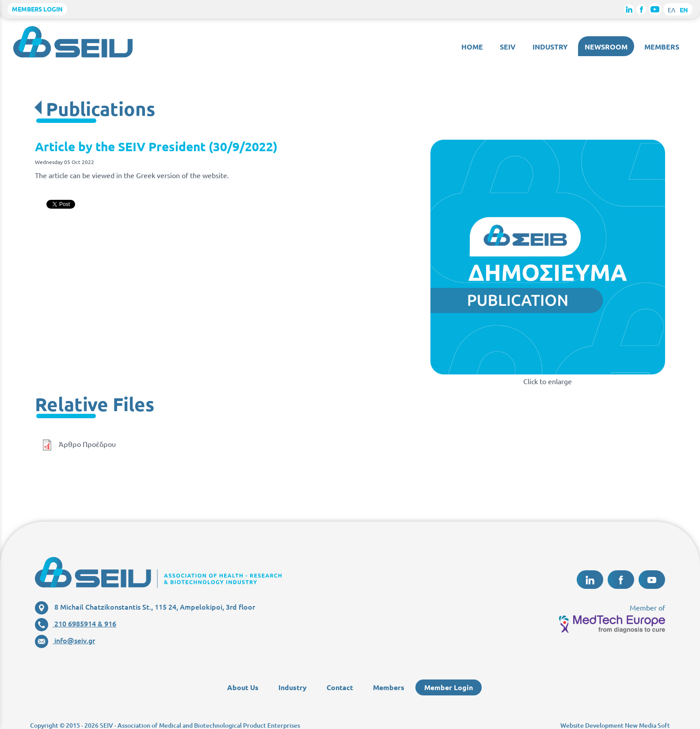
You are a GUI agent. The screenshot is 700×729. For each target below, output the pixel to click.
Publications (101, 109)
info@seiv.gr (65, 640)
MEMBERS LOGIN (37, 9)
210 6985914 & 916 (76, 623)
